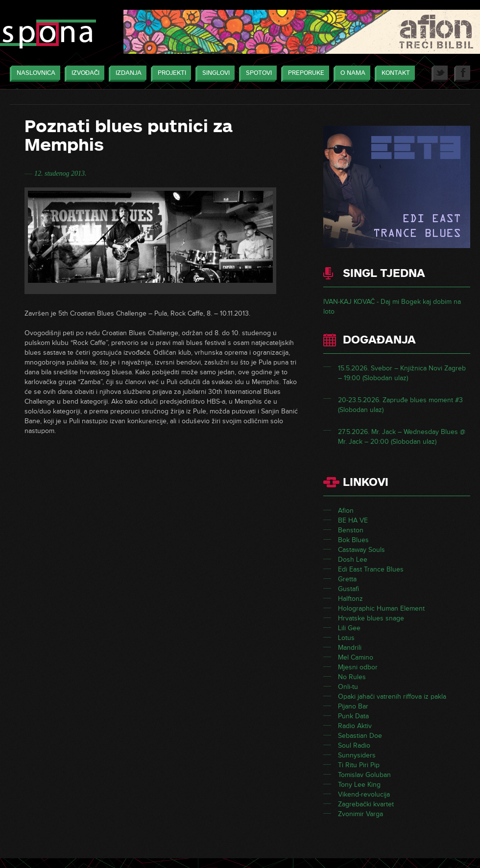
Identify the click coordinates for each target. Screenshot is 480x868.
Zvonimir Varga (360, 814)
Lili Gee (349, 628)
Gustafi (348, 589)
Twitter (440, 74)
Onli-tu (348, 687)
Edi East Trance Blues (371, 569)
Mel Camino (356, 657)
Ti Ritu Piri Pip (359, 765)
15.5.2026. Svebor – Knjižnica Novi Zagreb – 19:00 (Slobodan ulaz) (402, 373)
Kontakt (393, 74)
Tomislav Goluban (364, 775)
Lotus (346, 638)
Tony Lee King (359, 785)
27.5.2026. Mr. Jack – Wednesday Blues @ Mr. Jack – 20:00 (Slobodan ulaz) (402, 437)
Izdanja (126, 74)
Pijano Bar (353, 706)
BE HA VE (353, 520)
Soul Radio (354, 745)
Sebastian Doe (360, 736)
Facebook (462, 74)
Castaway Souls (361, 550)
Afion (346, 511)
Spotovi (256, 74)
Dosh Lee (353, 560)
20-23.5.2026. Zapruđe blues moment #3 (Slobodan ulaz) (400, 405)
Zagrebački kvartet (366, 804)
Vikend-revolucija (364, 794)
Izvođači (83, 74)
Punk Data (353, 716)
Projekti (169, 74)
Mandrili (350, 648)
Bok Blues (353, 540)
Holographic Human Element (381, 608)
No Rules (352, 677)
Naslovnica (34, 74)
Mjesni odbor (358, 667)
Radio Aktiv (355, 726)
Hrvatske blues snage (371, 618)
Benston (351, 530)
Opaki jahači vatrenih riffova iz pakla (392, 697)
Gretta (347, 579)
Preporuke (304, 74)
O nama (350, 74)
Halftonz (350, 599)
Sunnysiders (357, 755)
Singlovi (214, 74)
